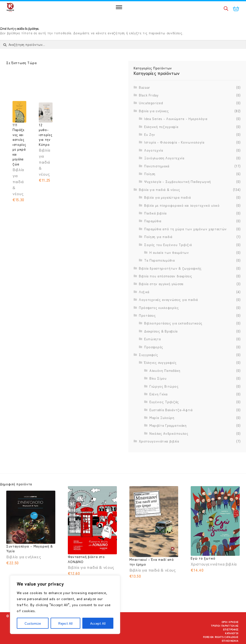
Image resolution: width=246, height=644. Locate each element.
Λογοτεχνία (154, 150)
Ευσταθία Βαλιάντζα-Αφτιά (171, 410)
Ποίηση (150, 174)
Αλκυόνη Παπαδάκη (165, 370)
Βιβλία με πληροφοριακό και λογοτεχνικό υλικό (182, 205)
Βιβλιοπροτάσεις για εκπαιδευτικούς (173, 323)
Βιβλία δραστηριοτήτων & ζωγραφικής (170, 268)
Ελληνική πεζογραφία (161, 127)
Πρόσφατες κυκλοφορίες (159, 308)
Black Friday (149, 95)
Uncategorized (151, 103)
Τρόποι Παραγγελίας (225, 626)
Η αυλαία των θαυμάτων (169, 252)
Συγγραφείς (149, 355)
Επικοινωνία (230, 641)
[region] (65, 605)
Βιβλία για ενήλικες (154, 111)
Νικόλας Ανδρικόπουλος (169, 433)
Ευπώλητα (152, 339)
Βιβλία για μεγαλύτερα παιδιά (167, 197)
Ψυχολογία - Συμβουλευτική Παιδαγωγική (178, 182)
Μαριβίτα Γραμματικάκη (168, 425)
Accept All (98, 623)
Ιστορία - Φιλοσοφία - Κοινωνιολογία (174, 142)
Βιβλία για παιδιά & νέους (159, 190)
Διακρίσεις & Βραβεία (161, 331)
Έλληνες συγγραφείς (160, 362)
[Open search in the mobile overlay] (226, 9)
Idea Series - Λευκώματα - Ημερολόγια (176, 119)
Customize (33, 623)
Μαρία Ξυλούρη (162, 418)
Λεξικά (144, 292)
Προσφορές (154, 347)
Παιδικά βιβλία (155, 213)
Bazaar (145, 87)
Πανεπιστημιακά (157, 166)
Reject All (65, 623)
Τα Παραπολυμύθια (159, 260)
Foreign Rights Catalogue (221, 637)
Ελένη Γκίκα (158, 394)
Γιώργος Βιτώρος (164, 386)
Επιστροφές (231, 630)
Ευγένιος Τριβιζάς (164, 402)
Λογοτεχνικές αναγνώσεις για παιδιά (168, 300)
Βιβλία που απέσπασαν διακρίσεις (166, 276)
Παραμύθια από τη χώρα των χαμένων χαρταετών (185, 229)
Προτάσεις (147, 315)
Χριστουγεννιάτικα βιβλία (159, 441)
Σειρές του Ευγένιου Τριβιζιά (168, 245)
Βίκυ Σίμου (158, 378)
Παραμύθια (153, 221)
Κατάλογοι (232, 633)
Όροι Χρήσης (230, 622)
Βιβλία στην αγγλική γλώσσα (161, 284)
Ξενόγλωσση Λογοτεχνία (164, 158)
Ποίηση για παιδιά (158, 237)
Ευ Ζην (150, 134)
